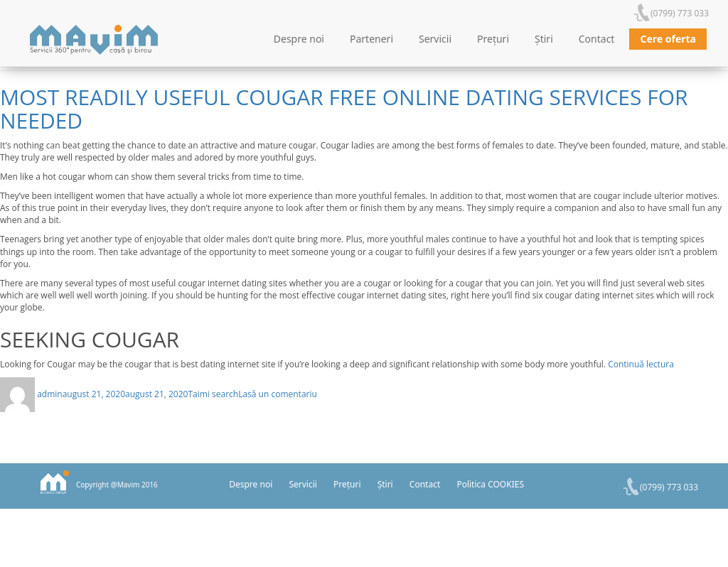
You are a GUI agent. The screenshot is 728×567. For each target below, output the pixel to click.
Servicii (435, 39)
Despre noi (299, 39)
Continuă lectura (641, 364)
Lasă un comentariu (278, 394)
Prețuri (493, 39)
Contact (597, 39)
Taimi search (213, 394)
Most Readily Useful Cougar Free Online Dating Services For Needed (344, 109)
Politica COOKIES (490, 484)
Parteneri (371, 39)
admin (50, 394)
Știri (544, 39)
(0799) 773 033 (680, 13)
